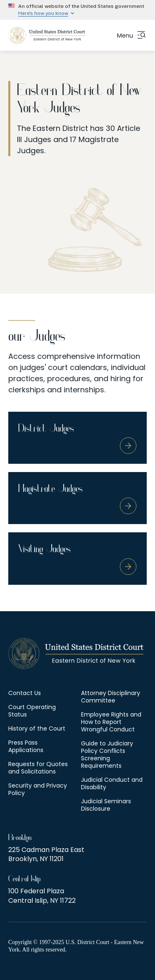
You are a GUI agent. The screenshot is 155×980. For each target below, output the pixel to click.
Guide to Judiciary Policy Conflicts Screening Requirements (107, 755)
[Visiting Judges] (77, 558)
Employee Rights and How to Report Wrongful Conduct (111, 722)
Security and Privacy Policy (38, 789)
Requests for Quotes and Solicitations (38, 768)
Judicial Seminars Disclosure (106, 805)
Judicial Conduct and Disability (112, 783)
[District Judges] (77, 438)
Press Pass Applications (26, 746)
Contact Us (25, 693)
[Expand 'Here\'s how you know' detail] (77, 13)
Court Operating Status (32, 711)
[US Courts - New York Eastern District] (47, 35)
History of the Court (37, 728)
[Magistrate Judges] (77, 498)
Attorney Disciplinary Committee (111, 697)
